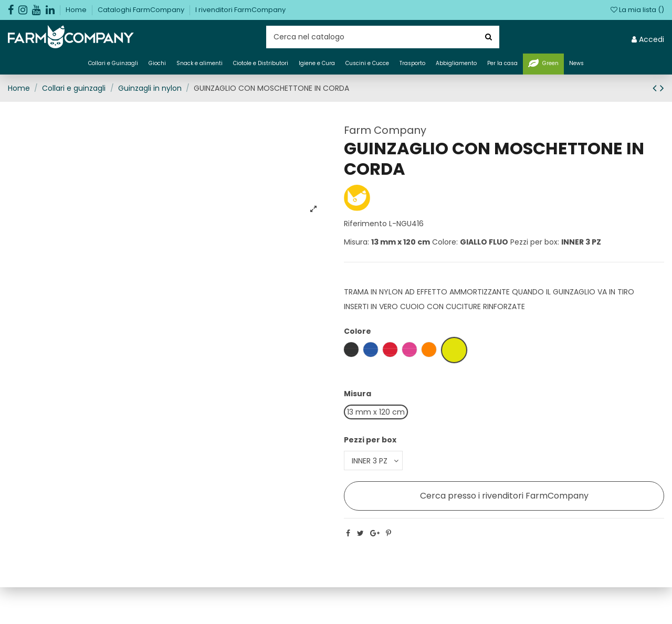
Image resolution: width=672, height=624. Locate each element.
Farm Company (385, 130)
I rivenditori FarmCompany (240, 10)
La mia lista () (637, 10)
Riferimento (365, 224)
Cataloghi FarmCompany (142, 10)
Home (77, 10)
